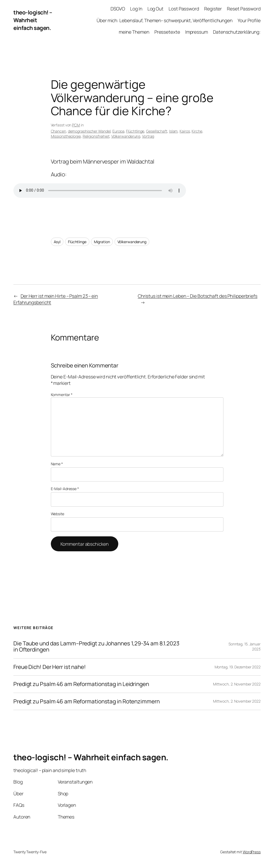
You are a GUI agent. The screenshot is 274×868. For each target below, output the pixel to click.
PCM (76, 125)
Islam (174, 131)
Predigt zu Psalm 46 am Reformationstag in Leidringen (81, 684)
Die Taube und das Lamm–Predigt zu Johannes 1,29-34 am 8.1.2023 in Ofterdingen (96, 647)
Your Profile (249, 20)
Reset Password (244, 9)
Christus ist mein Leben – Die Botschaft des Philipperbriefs (198, 296)
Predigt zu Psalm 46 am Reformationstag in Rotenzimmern (87, 701)
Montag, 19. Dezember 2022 (238, 667)
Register (213, 9)
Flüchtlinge (135, 131)
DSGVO (118, 9)
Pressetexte (167, 32)
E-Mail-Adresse (65, 489)
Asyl (57, 242)
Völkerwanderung (126, 136)
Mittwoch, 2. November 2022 (237, 684)
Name (57, 464)
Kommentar (62, 395)
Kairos (185, 131)
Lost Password (184, 9)
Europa (118, 131)
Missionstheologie (66, 136)
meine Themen (134, 32)
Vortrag (148, 136)
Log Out (155, 9)
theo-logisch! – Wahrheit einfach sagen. (33, 20)
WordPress (252, 852)
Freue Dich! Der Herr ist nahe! (50, 667)
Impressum (197, 32)
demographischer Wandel (89, 131)
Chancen (58, 131)
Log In (136, 9)
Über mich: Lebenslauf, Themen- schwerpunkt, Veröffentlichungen (165, 20)
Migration (102, 242)
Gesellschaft (157, 131)
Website (58, 514)
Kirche (197, 131)
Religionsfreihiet (96, 136)
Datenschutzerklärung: (237, 32)
